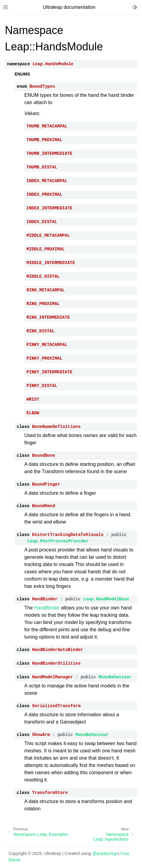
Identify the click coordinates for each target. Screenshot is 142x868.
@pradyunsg (104, 853)
